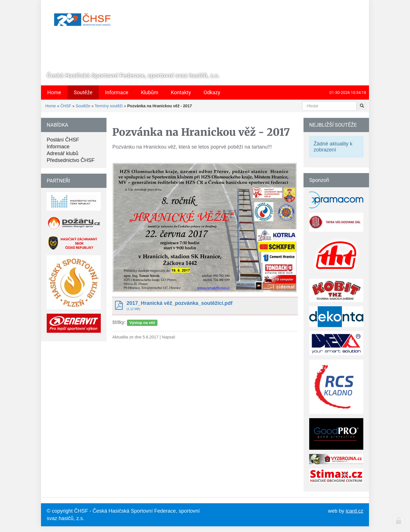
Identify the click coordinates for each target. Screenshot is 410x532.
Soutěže (83, 106)
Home (51, 106)
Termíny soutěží (109, 106)
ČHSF (66, 106)
